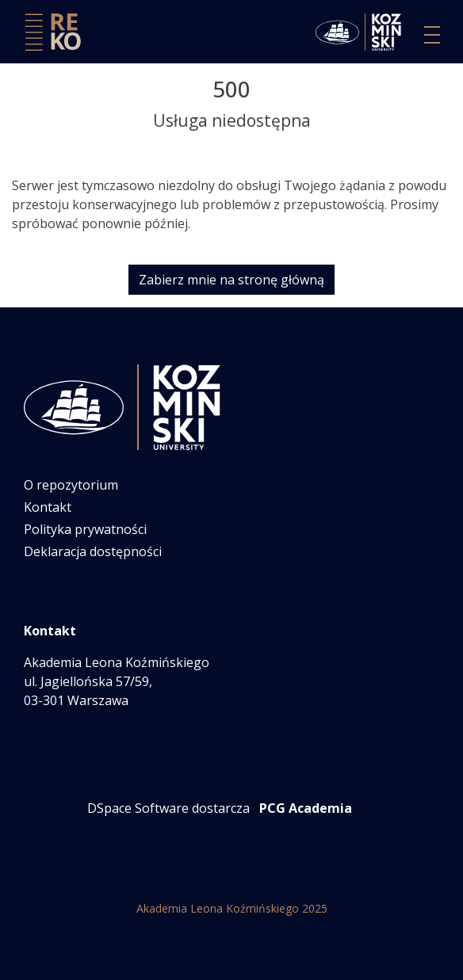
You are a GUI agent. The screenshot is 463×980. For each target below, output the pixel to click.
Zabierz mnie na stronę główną (231, 280)
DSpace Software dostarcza (168, 808)
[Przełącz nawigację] (432, 35)
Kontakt (48, 507)
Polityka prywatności (85, 529)
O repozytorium (71, 485)
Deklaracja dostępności (93, 551)
